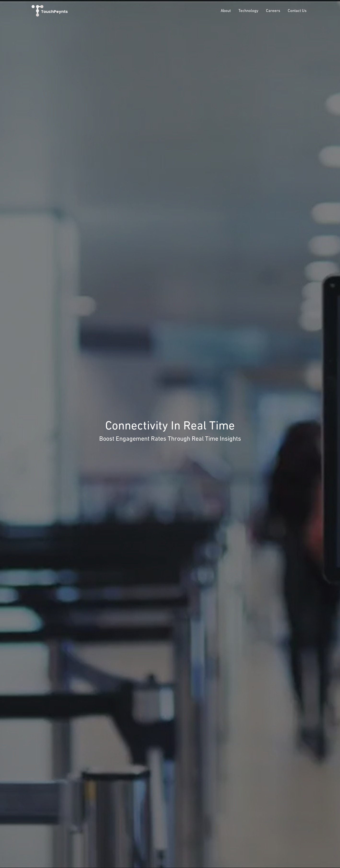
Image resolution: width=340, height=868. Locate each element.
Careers (273, 11)
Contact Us (297, 11)
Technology (248, 11)
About (226, 11)
